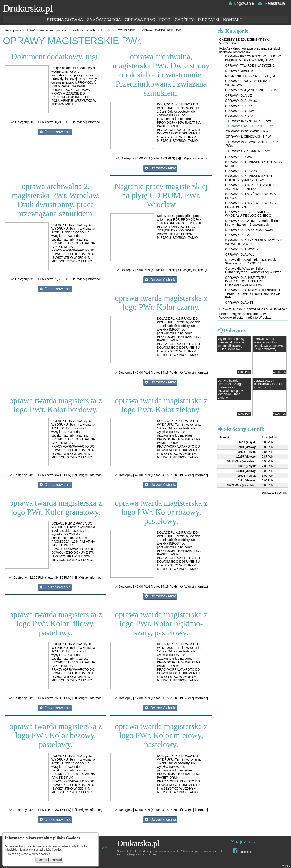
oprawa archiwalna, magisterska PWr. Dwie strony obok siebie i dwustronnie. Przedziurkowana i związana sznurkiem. (161, 75)
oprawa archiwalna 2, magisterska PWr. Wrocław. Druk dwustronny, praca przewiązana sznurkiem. (56, 200)
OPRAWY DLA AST (239, 303)
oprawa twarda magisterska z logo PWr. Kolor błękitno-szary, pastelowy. (161, 624)
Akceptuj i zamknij (49, 860)
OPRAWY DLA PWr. (124, 30)
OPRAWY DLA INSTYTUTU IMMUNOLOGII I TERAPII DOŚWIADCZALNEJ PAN (245, 281)
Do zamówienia (55, 132)
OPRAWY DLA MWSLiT (243, 249)
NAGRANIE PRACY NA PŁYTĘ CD (251, 76)
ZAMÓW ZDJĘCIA (104, 20)
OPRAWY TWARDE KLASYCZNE (250, 65)
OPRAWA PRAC (140, 20)
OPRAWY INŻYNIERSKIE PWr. (249, 121)
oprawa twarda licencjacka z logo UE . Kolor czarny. (270, 384)
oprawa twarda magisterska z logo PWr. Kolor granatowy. (56, 508)
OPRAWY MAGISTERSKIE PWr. (162, 30)
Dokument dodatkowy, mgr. (56, 57)
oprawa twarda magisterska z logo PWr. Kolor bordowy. (56, 405)
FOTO (165, 20)
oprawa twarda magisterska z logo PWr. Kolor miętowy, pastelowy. (161, 735)
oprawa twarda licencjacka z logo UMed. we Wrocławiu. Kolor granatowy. (269, 344)
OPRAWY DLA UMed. (241, 101)
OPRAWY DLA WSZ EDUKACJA (249, 230)
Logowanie (241, 3)
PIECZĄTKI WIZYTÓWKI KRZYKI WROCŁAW (253, 309)
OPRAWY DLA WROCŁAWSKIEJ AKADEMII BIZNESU (250, 187)
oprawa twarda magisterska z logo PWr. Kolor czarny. (161, 303)
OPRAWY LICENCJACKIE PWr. (249, 137)
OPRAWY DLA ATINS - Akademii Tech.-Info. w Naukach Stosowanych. (254, 223)
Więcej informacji (87, 122)
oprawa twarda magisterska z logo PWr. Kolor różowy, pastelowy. (161, 512)
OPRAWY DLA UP (238, 106)
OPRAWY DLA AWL (240, 254)
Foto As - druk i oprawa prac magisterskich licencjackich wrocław (66, 30)
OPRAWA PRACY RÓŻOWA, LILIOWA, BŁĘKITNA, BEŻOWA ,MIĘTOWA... (254, 58)
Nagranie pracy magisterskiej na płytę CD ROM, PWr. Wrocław (161, 195)
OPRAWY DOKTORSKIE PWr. (248, 131)
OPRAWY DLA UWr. (240, 111)
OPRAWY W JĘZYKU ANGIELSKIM (251, 90)
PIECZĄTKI (209, 20)
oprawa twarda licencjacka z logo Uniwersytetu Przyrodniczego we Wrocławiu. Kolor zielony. (231, 389)
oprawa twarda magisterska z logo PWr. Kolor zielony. (161, 405)
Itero (286, 866)
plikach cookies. (41, 854)
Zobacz (266, 493)
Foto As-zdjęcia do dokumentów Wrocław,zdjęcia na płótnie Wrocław (245, 316)
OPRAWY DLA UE (238, 95)
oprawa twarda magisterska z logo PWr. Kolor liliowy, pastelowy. (56, 624)
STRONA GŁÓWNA (65, 20)
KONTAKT (233, 20)
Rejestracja (271, 3)
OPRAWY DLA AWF (240, 157)
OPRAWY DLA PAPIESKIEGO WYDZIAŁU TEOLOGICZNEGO (248, 214)
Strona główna (12, 30)
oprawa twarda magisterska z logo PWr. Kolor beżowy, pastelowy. (56, 735)
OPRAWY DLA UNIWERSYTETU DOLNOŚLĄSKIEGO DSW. (249, 178)
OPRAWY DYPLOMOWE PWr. (248, 151)
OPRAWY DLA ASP (239, 235)
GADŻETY (184, 20)
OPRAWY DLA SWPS (241, 171)
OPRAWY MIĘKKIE (239, 71)
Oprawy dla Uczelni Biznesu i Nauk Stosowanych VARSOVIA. (251, 261)
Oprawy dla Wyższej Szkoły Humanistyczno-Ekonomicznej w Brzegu (254, 270)
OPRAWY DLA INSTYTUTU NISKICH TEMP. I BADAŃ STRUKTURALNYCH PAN (253, 294)
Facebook (242, 851)
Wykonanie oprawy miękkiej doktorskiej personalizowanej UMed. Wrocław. (232, 344)
